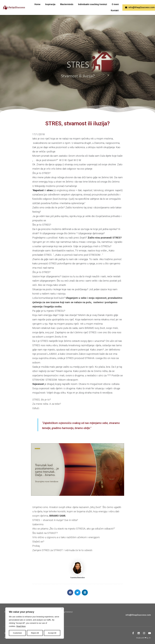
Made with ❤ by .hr (143, 638)
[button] (70, 592)
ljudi (71, 199)
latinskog (99, 190)
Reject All (35, 633)
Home (37, 4)
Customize (17, 633)
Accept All (52, 633)
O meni (115, 4)
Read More (21, 626)
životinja (63, 199)
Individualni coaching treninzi (93, 4)
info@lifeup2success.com (138, 615)
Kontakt (115, 10)
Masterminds (67, 4)
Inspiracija (50, 4)
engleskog (62, 190)
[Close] (62, 609)
